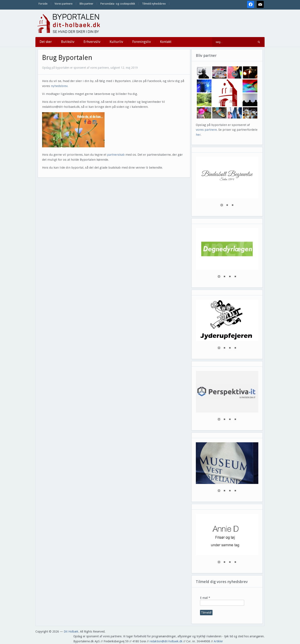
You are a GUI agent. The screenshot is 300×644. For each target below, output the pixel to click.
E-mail (205, 598)
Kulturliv (116, 42)
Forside (43, 4)
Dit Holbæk (71, 632)
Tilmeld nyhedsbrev (154, 4)
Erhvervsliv (92, 42)
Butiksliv (68, 42)
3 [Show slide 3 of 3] (232, 205)
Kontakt (166, 42)
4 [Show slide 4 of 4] (235, 277)
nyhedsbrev (59, 86)
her (198, 135)
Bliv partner (86, 4)
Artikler (218, 641)
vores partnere (206, 130)
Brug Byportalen (67, 58)
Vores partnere (64, 4)
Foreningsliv (142, 42)
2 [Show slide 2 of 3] (227, 205)
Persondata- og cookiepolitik (118, 4)
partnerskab (116, 155)
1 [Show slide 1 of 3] (222, 205)
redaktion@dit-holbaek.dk (166, 641)
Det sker (46, 42)
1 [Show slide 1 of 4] (219, 277)
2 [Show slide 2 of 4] (224, 277)
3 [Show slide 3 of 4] (230, 277)
